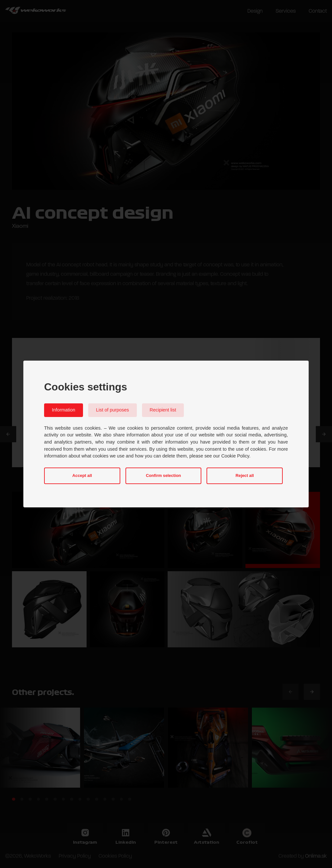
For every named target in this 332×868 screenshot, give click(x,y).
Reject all (245, 475)
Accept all (82, 475)
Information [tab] (64, 410)
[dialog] (166, 434)
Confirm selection (163, 475)
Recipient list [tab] (163, 410)
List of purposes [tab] (113, 410)
